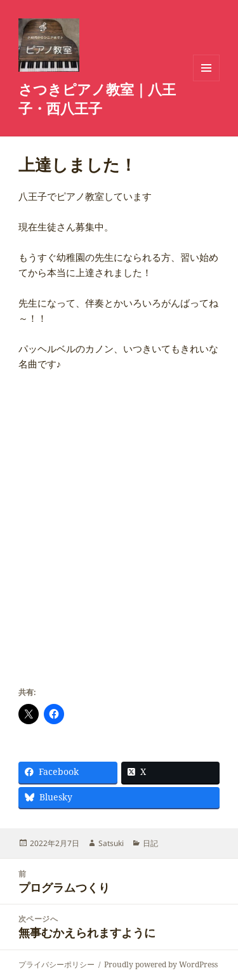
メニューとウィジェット (206, 81)
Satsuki (111, 843)
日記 (150, 843)
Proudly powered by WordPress (161, 964)
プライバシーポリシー (56, 964)
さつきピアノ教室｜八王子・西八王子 (97, 98)
